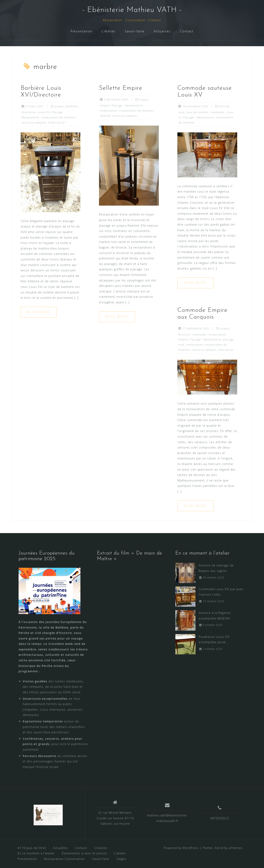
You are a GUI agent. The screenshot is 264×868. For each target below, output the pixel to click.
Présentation (81, 31)
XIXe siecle (226, 350)
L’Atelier (109, 31)
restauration (109, 111)
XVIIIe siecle (56, 122)
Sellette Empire (121, 88)
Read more (39, 312)
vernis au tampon (34, 122)
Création (101, 848)
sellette (105, 116)
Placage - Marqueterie (127, 105)
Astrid (219, 848)
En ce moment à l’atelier (36, 853)
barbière (72, 106)
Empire (105, 105)
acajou (59, 106)
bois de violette (197, 112)
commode (217, 112)
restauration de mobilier (58, 117)
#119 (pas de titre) (32, 848)
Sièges (121, 859)
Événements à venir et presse (84, 853)
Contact (187, 31)
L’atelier (120, 853)
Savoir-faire (135, 31)
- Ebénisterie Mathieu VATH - (132, 10)
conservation (217, 334)
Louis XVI (44, 112)
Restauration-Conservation (64, 859)
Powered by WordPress (181, 848)
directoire (29, 112)
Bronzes (184, 334)
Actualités (162, 31)
